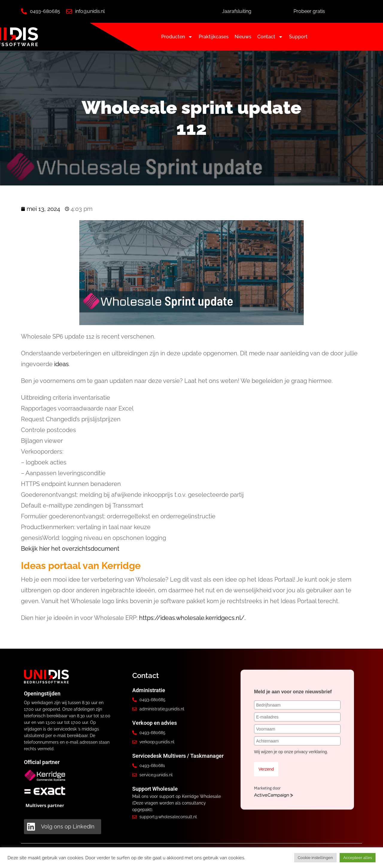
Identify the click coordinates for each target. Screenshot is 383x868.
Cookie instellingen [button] (315, 858)
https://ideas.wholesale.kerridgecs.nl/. (192, 618)
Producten (177, 37)
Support (298, 37)
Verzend (266, 769)
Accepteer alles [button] (358, 858)
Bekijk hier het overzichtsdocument (70, 549)
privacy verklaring (311, 752)
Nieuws (243, 37)
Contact (270, 37)
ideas (61, 364)
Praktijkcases (214, 37)
